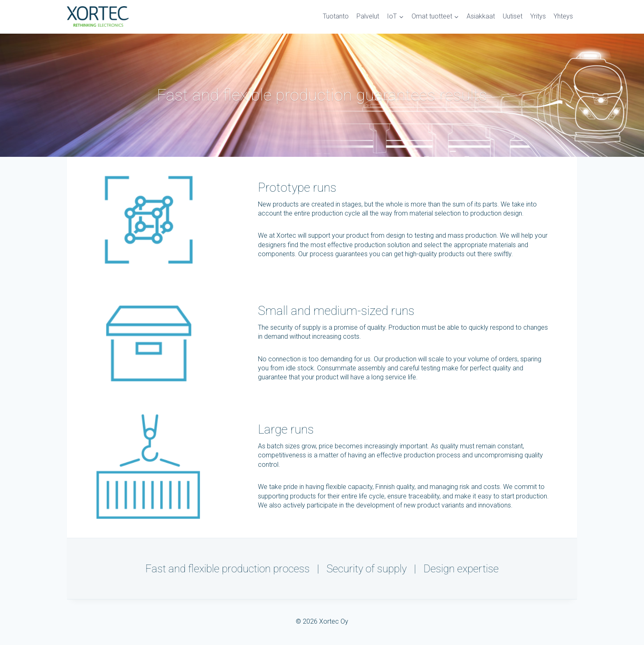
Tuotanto (336, 16)
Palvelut (368, 16)
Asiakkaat (481, 16)
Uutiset (513, 16)
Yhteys (563, 16)
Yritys (538, 16)
